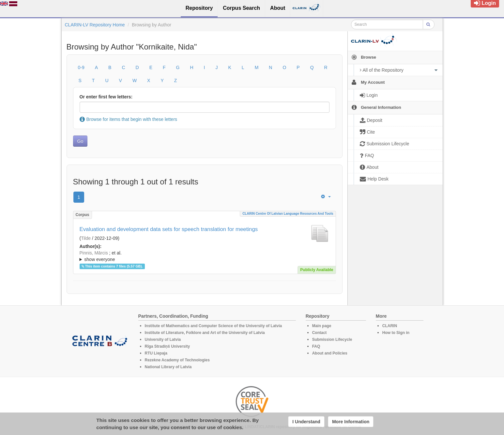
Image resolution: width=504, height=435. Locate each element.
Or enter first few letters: (106, 97)
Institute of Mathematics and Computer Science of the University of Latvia (214, 326)
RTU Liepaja (156, 353)
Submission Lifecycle (332, 340)
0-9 (81, 67)
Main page (322, 326)
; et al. (205, 256)
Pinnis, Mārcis (94, 253)
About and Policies (330, 353)
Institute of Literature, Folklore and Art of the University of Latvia (205, 333)
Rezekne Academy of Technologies (177, 360)
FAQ (316, 346)
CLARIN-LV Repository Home (95, 25)
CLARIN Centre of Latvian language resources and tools (288, 214)
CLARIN (390, 326)
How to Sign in (396, 333)
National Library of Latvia (168, 367)
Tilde (86, 238)
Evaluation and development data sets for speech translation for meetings (169, 229)
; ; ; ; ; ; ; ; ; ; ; (205, 256)
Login (485, 3)
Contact (320, 333)
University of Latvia (163, 340)
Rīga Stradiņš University (168, 346)
